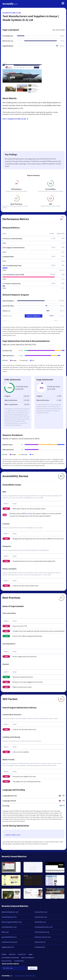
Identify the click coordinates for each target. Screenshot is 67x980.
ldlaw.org (5, 932)
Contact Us (22, 954)
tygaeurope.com (8, 947)
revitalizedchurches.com (44, 927)
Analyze (33, 968)
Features (12, 954)
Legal (30, 954)
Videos (4, 954)
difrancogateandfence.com (12, 922)
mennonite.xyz (40, 942)
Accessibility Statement (10, 958)
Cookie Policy (19, 961)
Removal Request (28, 958)
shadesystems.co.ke (12, 13)
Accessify (10, 4)
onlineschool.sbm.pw (9, 942)
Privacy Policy (7, 961)
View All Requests (33, 316)
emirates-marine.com (43, 937)
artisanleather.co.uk (9, 927)
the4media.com (40, 922)
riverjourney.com (41, 917)
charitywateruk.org (42, 932)
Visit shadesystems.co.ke (16, 119)
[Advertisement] (33, 56)
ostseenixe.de (40, 947)
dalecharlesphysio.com (10, 912)
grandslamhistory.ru (9, 937)
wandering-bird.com (9, 917)
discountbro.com (41, 912)
